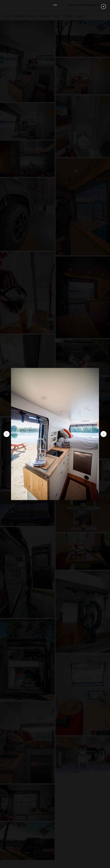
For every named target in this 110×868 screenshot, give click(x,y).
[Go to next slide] (103, 434)
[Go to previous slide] (7, 434)
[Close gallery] (103, 7)
